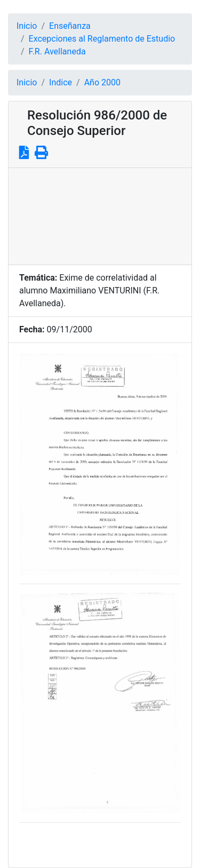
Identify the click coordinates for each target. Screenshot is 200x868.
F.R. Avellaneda (57, 51)
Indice (61, 82)
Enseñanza (70, 26)
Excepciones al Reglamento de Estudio (102, 39)
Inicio (27, 26)
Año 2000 (102, 82)
